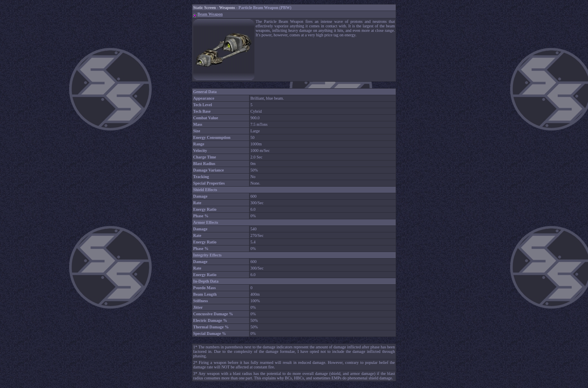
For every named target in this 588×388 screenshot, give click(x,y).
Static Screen (205, 8)
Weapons (227, 8)
